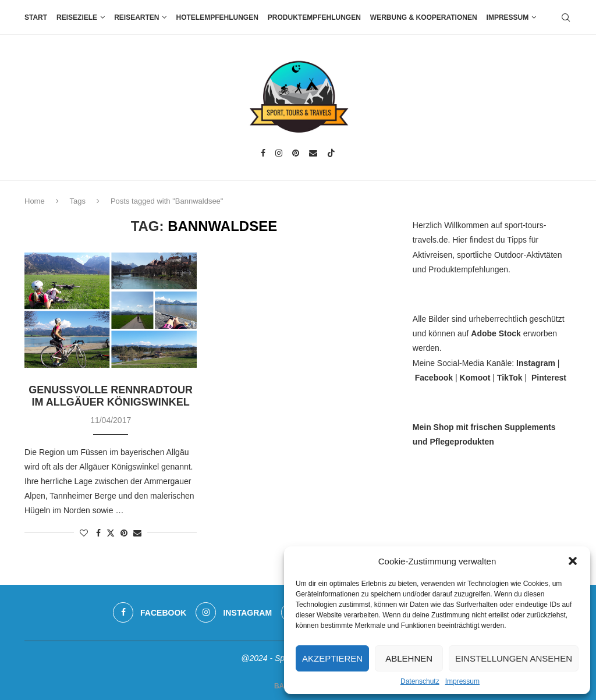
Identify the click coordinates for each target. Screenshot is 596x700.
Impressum (462, 681)
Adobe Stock (496, 333)
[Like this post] (84, 533)
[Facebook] (263, 153)
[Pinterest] (296, 153)
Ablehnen (409, 658)
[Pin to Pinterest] (124, 533)
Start (36, 17)
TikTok (510, 378)
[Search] (566, 17)
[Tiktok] (331, 153)
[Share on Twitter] (111, 533)
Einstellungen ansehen (514, 658)
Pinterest (549, 378)
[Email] (313, 153)
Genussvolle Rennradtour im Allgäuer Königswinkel (111, 396)
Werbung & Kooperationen (424, 17)
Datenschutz (420, 681)
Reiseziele (77, 17)
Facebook (434, 378)
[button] (573, 561)
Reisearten (136, 17)
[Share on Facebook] (98, 533)
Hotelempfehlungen (217, 17)
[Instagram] (279, 153)
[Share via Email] (137, 533)
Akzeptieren (332, 658)
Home (35, 201)
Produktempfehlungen (314, 17)
